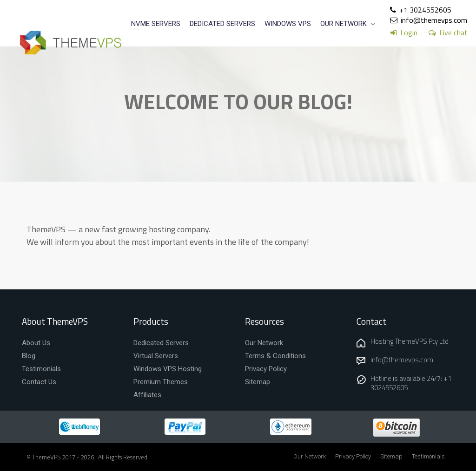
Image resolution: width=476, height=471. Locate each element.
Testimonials (428, 456)
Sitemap (391, 456)
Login (409, 33)
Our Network (310, 456)
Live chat (453, 33)
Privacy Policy (353, 456)
